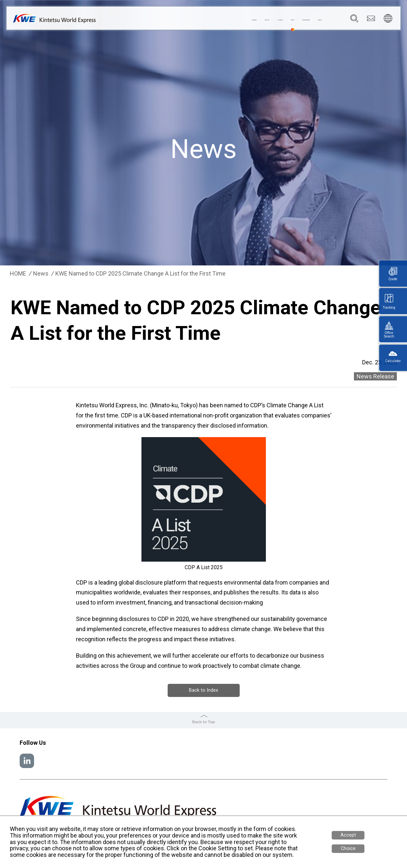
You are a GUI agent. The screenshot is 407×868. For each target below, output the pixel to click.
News (250, 20)
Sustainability (280, 20)
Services (194, 20)
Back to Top (203, 721)
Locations (224, 20)
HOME (18, 274)
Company (165, 20)
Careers (313, 20)
